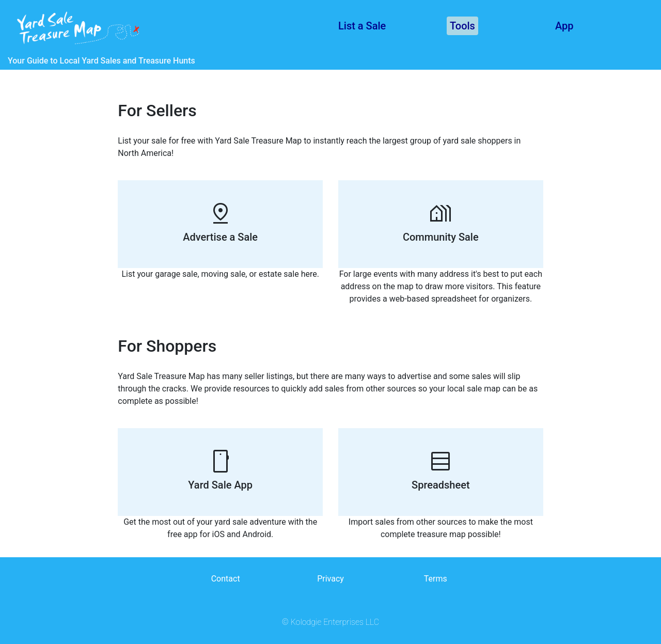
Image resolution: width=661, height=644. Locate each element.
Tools (462, 26)
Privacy (330, 579)
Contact (226, 579)
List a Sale (362, 26)
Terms (436, 579)
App (564, 26)
